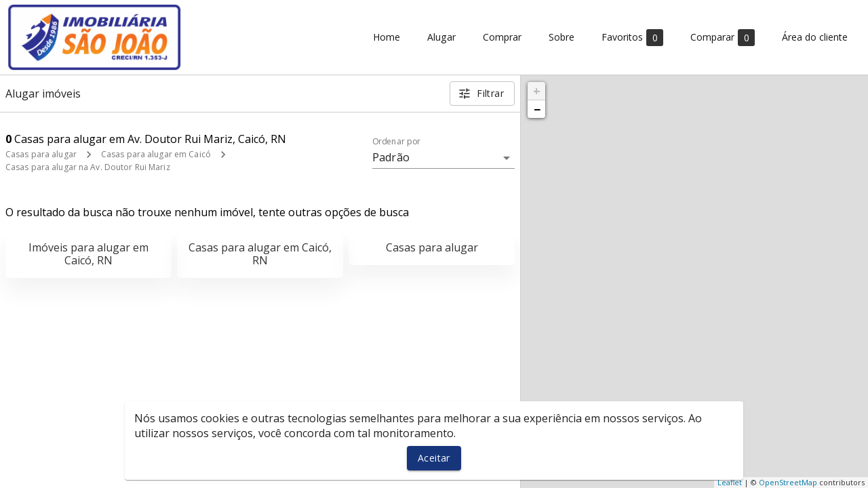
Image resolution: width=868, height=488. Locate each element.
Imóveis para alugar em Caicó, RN (88, 254)
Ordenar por (397, 142)
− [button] (537, 109)
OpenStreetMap (788, 482)
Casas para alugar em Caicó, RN (260, 254)
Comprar (502, 38)
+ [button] (537, 91)
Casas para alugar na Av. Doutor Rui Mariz (88, 167)
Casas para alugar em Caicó (156, 154)
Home (387, 38)
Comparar (723, 38)
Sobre (561, 38)
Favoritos (632, 38)
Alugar (441, 38)
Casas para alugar (41, 154)
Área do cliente (815, 38)
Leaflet (730, 482)
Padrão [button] (391, 157)
